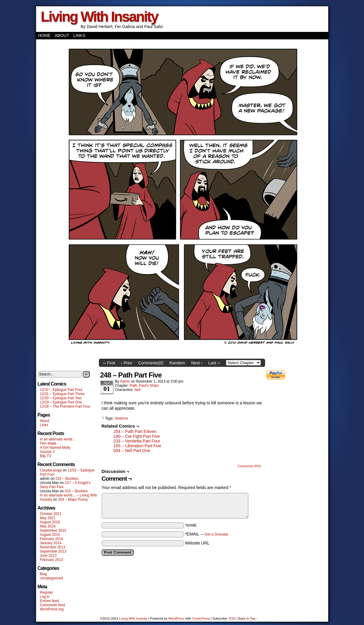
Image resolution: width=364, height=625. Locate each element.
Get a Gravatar (217, 534)
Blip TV (46, 456)
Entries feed (49, 601)
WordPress (176, 618)
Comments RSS (249, 466)
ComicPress (201, 618)
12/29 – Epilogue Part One (61, 402)
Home (44, 35)
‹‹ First (109, 363)
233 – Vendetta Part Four (137, 441)
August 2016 (50, 522)
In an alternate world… (58, 439)
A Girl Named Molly (55, 448)
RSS (232, 618)
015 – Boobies (67, 479)
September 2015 (53, 530)
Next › (197, 363)
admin (125, 381)
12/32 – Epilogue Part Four (61, 390)
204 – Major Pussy (73, 499)
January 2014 (51, 543)
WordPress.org (52, 609)
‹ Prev (127, 363)
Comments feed (53, 605)
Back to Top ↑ (248, 618)
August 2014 (50, 535)
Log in (45, 597)
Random (177, 363)
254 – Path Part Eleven (135, 431)
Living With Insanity (99, 17)
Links (79, 35)
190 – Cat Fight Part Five (137, 436)
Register (47, 592)
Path (133, 386)
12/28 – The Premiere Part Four (65, 406)
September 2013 (53, 551)
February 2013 (52, 560)
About (62, 35)
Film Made (48, 443)
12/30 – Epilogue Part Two (61, 398)
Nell (138, 390)
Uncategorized (51, 578)
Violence (121, 418)
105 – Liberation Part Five (137, 446)
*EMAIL (207, 534)
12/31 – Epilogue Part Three (62, 394)
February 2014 (52, 539)
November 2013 (53, 547)
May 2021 (48, 518)
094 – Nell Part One (132, 451)
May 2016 (48, 526)
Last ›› (214, 363)
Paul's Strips (149, 386)
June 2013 (48, 556)
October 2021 (51, 514)
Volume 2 (47, 452)
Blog (44, 574)
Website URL (197, 543)
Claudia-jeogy (51, 470)
